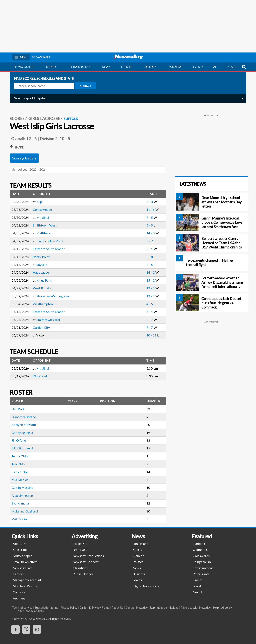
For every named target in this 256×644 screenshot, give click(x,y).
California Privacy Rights (94, 603)
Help (216, 603)
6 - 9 (147, 221)
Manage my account (27, 575)
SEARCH (237, 67)
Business (175, 67)
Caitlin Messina (21, 483)
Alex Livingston (21, 491)
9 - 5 (147, 213)
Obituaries (200, 545)
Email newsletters (25, 557)
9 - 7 (147, 323)
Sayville (40, 260)
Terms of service (22, 603)
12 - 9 (148, 292)
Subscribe (20, 545)
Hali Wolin (17, 405)
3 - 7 (147, 237)
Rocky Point (40, 252)
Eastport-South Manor (47, 244)
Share (15, 143)
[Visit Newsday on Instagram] (37, 625)
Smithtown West (43, 221)
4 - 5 (147, 260)
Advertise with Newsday (196, 603)
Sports (51, 67)
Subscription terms (46, 603)
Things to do (79, 67)
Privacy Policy (69, 603)
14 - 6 (148, 229)
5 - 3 (147, 197)
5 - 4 (147, 307)
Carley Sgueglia (21, 428)
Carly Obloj (18, 467)
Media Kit (80, 539)
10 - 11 (149, 331)
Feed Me (127, 67)
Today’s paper (22, 551)
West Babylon (41, 284)
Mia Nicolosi (19, 475)
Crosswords (201, 551)
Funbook (199, 539)
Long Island (24, 67)
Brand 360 (80, 545)
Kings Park (42, 276)
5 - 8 (147, 252)
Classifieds (80, 563)
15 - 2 (148, 276)
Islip (38, 197)
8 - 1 (147, 244)
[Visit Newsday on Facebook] (15, 625)
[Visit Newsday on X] (26, 625)
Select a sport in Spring (29, 98)
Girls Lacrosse (43, 114)
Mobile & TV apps (25, 582)
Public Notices (83, 569)
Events (198, 67)
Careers (18, 569)
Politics (138, 557)
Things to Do (202, 557)
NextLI (197, 588)
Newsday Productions (88, 551)
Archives (19, 594)
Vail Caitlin (18, 515)
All (215, 67)
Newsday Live (22, 563)
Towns (137, 575)
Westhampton (41, 299)
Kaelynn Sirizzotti (22, 420)
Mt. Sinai (41, 213)
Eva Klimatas (19, 499)
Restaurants (201, 569)
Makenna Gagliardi (23, 507)
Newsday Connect (86, 557)
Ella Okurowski (21, 444)
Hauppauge (39, 268)
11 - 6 (148, 205)
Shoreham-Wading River (52, 292)
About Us (19, 539)
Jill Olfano (17, 436)
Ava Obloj (17, 460)
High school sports (146, 582)
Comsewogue (41, 205)
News (106, 67)
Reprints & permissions (164, 603)
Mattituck (42, 229)
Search (84, 86)
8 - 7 (147, 315)
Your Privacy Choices (30, 606)
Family (197, 575)
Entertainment (203, 563)
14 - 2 (148, 268)
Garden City (40, 323)
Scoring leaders (23, 154)
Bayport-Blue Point (48, 237)
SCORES (15, 114)
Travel (197, 582)
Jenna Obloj (18, 452)
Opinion (151, 67)
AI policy (226, 603)
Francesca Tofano (22, 412)
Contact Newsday (137, 603)
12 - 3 (148, 284)
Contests (19, 588)
